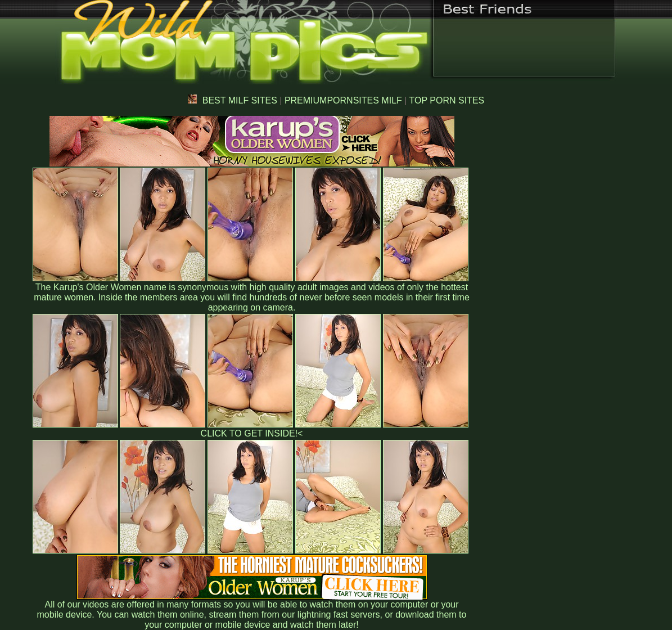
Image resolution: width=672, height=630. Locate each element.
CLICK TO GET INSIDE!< (252, 433)
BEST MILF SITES (233, 100)
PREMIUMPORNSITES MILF (343, 100)
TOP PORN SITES (447, 100)
